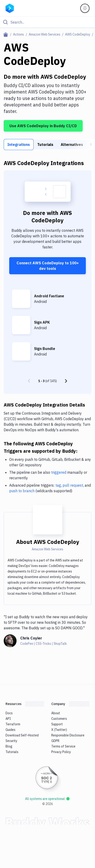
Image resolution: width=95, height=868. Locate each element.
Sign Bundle (45, 349)
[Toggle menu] (85, 8)
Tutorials (45, 145)
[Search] (51, 22)
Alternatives (72, 145)
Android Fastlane (49, 296)
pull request (73, 485)
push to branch (22, 491)
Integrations (19, 145)
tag (58, 485)
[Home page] (7, 34)
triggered (59, 472)
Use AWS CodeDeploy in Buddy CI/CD (43, 126)
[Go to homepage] (10, 8)
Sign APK (42, 322)
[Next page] (66, 381)
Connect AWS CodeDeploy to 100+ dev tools (48, 266)
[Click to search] (47, 22)
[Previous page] (29, 381)
